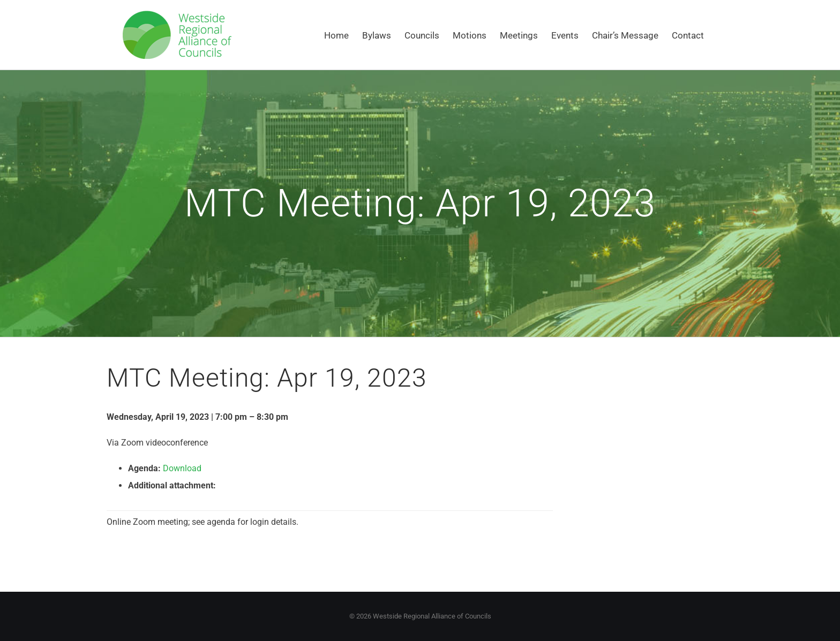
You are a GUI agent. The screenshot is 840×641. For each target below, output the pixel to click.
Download (182, 468)
